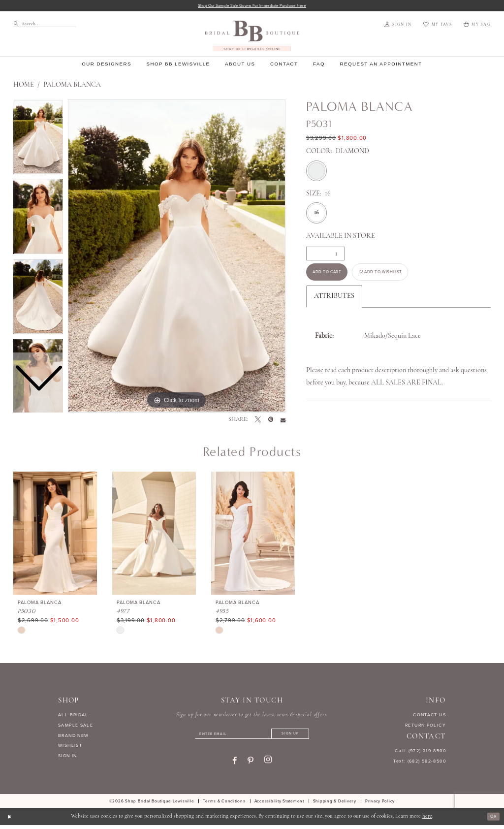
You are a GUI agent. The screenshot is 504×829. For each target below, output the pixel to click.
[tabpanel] (177, 257)
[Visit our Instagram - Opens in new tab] (268, 764)
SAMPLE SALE (76, 726)
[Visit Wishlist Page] (437, 26)
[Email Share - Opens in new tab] (283, 421)
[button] (398, 26)
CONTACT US (429, 716)
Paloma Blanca (72, 86)
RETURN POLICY (425, 726)
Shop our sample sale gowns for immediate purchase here (252, 6)
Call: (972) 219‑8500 (420, 752)
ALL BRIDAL (73, 716)
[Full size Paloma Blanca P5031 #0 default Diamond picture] (177, 257)
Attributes (334, 303)
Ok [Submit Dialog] (492, 821)
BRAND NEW (73, 736)
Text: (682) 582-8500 (420, 762)
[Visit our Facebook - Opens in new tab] (235, 765)
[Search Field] (45, 25)
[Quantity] (325, 255)
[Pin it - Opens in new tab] (271, 421)
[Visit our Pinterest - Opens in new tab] (251, 765)
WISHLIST (70, 747)
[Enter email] (252, 737)
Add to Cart (333, 277)
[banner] (252, 37)
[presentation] (55, 535)
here (427, 820)
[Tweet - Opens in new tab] (258, 421)
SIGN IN (68, 757)
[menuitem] (42, 25)
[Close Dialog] (11, 821)
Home (24, 86)
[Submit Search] (17, 25)
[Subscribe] (301, 737)
